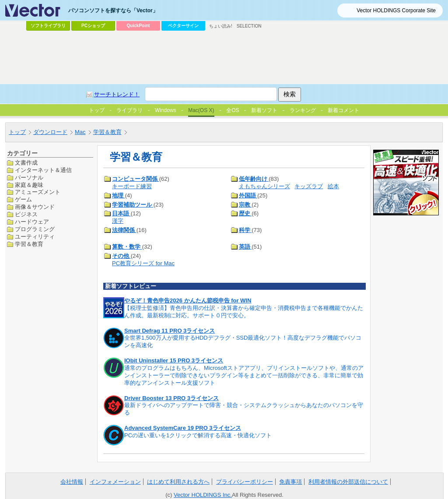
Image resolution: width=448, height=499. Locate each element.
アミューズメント (38, 192)
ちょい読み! (221, 26)
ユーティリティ (35, 237)
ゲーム (23, 199)
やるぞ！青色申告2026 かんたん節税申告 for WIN (188, 300)
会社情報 (72, 482)
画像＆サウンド (35, 207)
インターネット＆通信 (43, 170)
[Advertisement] (224, 57)
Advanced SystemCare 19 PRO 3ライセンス (183, 428)
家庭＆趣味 (29, 185)
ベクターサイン (183, 26)
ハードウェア (32, 222)
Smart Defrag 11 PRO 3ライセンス (170, 331)
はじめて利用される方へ (178, 482)
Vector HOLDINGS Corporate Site (396, 11)
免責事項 (290, 482)
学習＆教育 (107, 132)
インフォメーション (115, 482)
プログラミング (35, 229)
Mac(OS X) (201, 110)
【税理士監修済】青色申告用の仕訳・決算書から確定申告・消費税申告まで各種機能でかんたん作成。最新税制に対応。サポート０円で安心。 (244, 312)
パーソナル (29, 177)
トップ (17, 132)
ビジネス (26, 214)
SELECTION (249, 26)
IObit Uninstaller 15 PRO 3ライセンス (174, 360)
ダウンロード (50, 132)
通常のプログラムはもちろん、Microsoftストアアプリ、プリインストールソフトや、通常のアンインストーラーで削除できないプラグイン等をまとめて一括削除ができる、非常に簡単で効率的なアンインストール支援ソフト (244, 375)
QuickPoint (138, 26)
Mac (80, 132)
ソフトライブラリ (48, 26)
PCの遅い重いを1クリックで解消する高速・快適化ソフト (198, 435)
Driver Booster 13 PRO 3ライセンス (171, 398)
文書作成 (26, 163)
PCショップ (93, 26)
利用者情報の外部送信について (348, 482)
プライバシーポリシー (245, 482)
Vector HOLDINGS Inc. (203, 495)
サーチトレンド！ (117, 94)
